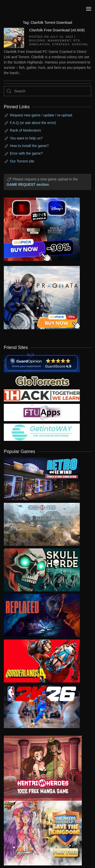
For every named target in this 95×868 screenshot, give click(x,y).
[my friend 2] (42, 381)
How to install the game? (29, 146)
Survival (80, 44)
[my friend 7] (42, 432)
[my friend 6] (42, 412)
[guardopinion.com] (42, 362)
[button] (89, 9)
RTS (77, 40)
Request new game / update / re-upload (41, 115)
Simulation (39, 44)
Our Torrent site (22, 161)
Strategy (61, 44)
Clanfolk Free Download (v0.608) (57, 30)
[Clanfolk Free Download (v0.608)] (14, 37)
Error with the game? (26, 153)
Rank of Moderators (25, 130)
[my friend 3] (42, 395)
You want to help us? (26, 138)
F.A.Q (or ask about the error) (33, 123)
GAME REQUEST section (28, 184)
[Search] (48, 91)
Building (37, 40)
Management (59, 40)
